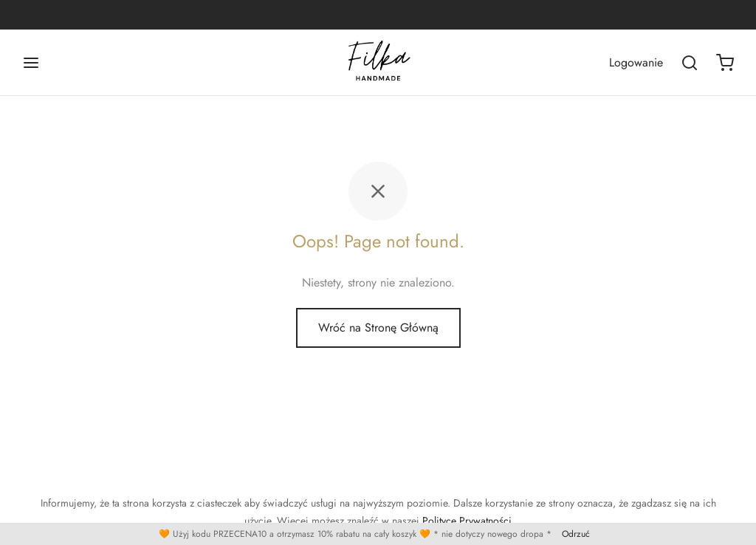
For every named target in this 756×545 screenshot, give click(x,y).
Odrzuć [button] (576, 534)
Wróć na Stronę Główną (378, 328)
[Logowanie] (636, 62)
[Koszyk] (725, 63)
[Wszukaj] (690, 63)
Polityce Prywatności (467, 521)
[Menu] (31, 63)
